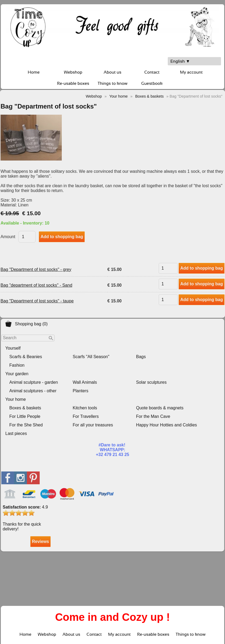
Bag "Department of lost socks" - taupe (37, 301)
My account (191, 72)
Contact (152, 72)
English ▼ (180, 61)
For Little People (25, 416)
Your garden (17, 374)
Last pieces (16, 433)
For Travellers (86, 416)
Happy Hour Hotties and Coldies (167, 425)
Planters (81, 391)
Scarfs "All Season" (91, 357)
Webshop (73, 72)
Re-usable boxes (73, 83)
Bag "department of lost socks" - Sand (36, 285)
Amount (8, 237)
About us (112, 72)
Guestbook (152, 83)
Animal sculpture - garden (34, 382)
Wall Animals (85, 382)
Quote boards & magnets (160, 408)
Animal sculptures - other (33, 391)
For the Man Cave (153, 416)
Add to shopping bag (202, 268)
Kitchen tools (85, 408)
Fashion (17, 365)
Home (34, 72)
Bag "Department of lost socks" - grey (36, 269)
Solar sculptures (151, 382)
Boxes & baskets (25, 408)
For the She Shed (26, 425)
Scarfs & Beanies (26, 357)
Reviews (40, 541)
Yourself (13, 348)
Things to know (112, 83)
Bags (141, 357)
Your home (16, 399)
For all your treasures (93, 425)
